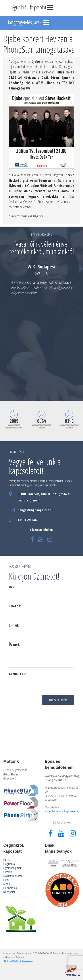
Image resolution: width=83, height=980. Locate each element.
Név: (12, 587)
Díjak (6, 880)
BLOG (7, 860)
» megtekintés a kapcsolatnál (62, 811)
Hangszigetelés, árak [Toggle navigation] (28, 23)
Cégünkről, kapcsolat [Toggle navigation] (32, 8)
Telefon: (15, 606)
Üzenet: (14, 644)
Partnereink (10, 888)
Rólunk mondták (13, 876)
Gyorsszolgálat (12, 868)
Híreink (8, 872)
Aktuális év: (17, 674)
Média (7, 884)
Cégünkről (9, 864)
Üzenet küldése (58, 700)
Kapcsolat (9, 892)
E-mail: (14, 625)
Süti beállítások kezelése (18, 962)
